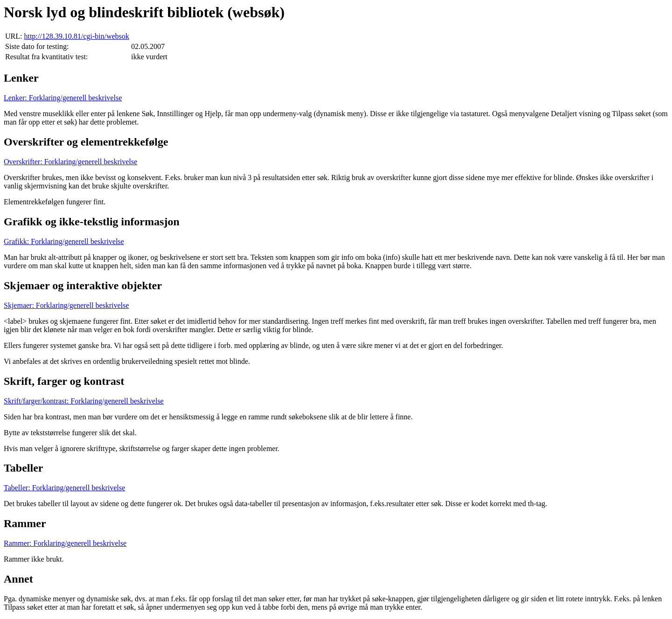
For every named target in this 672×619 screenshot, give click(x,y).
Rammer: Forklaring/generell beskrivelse (65, 543)
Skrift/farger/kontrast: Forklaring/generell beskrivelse (84, 401)
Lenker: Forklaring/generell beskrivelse (63, 98)
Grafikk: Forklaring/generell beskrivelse (64, 241)
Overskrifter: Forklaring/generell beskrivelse (70, 162)
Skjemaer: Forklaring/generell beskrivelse (66, 305)
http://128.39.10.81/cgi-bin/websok (76, 36)
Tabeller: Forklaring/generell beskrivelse (64, 488)
